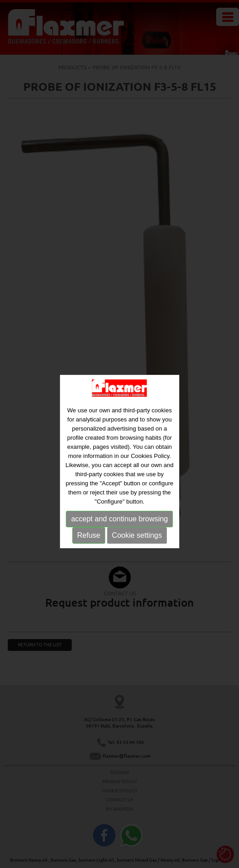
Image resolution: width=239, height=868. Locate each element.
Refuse (89, 541)
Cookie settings (137, 541)
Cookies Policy (150, 461)
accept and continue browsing (120, 524)
